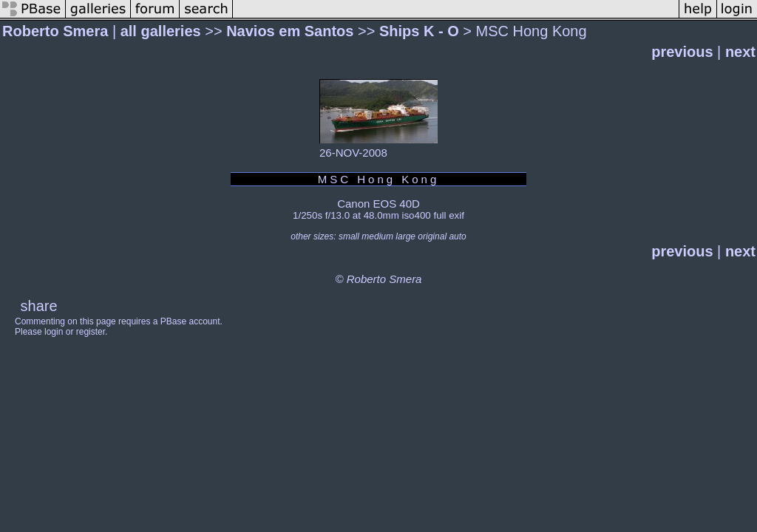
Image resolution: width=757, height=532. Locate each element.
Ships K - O (419, 31)
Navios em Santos (290, 31)
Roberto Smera (55, 31)
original (432, 236)
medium (377, 236)
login (54, 332)
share (39, 306)
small (349, 236)
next (740, 52)
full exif (448, 215)
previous (682, 52)
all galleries (161, 31)
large (405, 236)
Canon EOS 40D (378, 204)
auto (457, 236)
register (91, 332)
